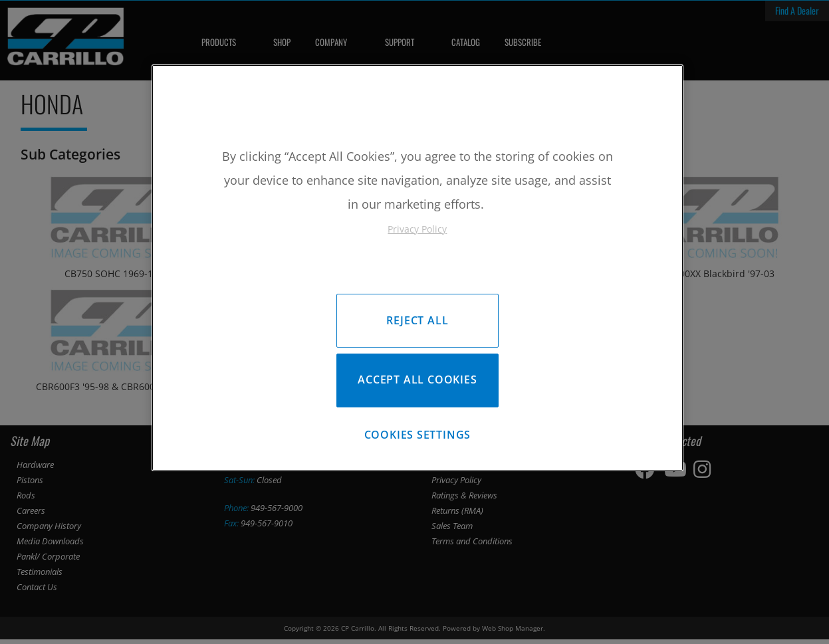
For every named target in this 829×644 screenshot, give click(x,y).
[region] (417, 270)
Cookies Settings (418, 439)
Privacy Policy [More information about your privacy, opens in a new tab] (417, 229)
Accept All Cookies (417, 382)
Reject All (417, 320)
